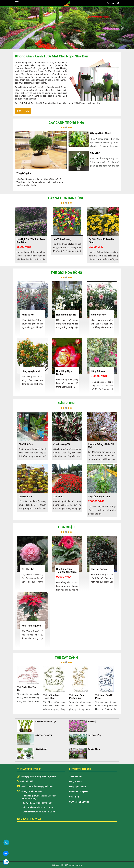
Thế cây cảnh (66, 658)
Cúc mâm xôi (26, 497)
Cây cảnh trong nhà (66, 123)
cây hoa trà (28, 569)
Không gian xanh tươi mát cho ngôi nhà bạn (52, 56)
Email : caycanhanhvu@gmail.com (35, 786)
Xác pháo (58, 497)
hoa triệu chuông (62, 239)
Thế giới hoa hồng (66, 273)
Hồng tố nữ (28, 315)
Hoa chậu (66, 527)
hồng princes (98, 371)
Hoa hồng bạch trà (66, 315)
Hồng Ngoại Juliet (78, 787)
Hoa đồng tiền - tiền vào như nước (66, 571)
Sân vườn (66, 403)
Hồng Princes (75, 782)
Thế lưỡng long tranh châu (52, 697)
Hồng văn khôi (99, 315)
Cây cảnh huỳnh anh (99, 497)
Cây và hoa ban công (66, 198)
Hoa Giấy (92, 721)
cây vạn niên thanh (101, 133)
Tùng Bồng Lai (24, 173)
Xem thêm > (23, 111)
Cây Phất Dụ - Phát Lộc (46, 721)
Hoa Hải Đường (99, 569)
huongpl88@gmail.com (109, 4)
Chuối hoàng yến (62, 444)
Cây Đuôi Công (95, 735)
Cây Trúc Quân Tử (44, 735)
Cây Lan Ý (95, 153)
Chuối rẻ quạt (26, 444)
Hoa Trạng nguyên (31, 626)
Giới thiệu (74, 797)
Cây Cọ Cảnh (41, 749)
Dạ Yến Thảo (94, 749)
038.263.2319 (113, 4)
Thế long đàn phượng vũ (77, 697)
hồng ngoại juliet (31, 371)
